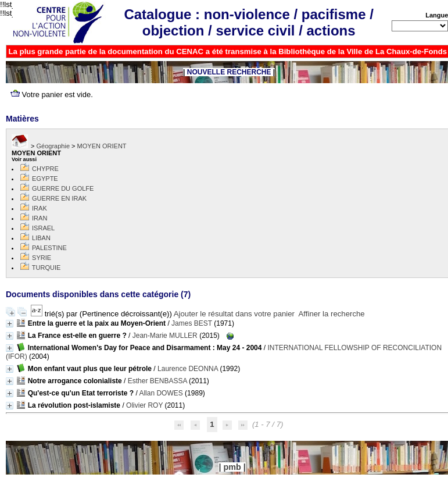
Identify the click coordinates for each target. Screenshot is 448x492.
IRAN (40, 218)
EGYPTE (45, 179)
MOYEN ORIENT (102, 146)
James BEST (192, 323)
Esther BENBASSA (157, 381)
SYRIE (42, 258)
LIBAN (41, 238)
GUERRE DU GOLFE (63, 188)
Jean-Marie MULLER (165, 336)
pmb (232, 467)
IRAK (40, 208)
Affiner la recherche (332, 314)
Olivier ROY (144, 405)
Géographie (53, 146)
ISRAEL (43, 228)
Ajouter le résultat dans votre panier (234, 314)
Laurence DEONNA (188, 369)
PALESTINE (49, 248)
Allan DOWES (161, 393)
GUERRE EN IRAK (59, 198)
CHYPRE (45, 169)
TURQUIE (46, 268)
